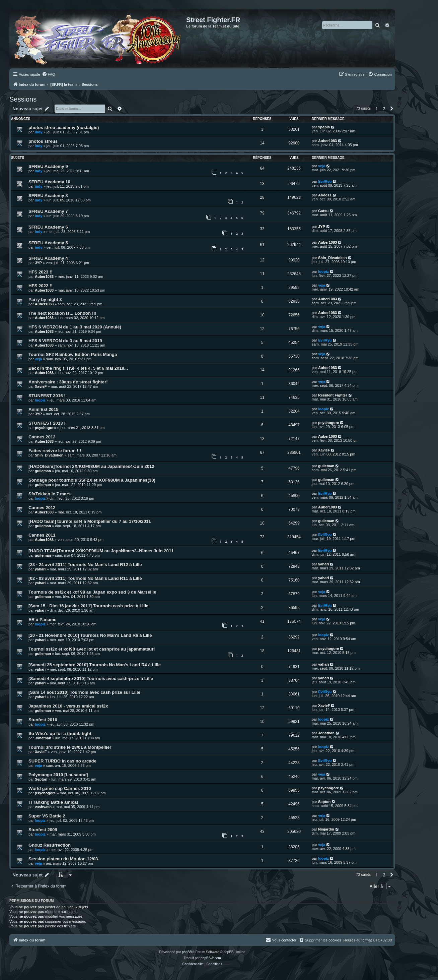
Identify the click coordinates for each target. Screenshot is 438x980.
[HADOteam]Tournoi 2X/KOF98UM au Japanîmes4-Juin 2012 (91, 466)
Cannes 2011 (42, 535)
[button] (392, 109)
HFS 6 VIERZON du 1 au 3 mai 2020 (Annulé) (75, 327)
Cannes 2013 (42, 437)
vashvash (43, 807)
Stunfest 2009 (43, 830)
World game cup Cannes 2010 (60, 788)
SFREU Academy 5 (48, 243)
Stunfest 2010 (43, 720)
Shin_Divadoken (333, 258)
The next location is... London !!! (62, 313)
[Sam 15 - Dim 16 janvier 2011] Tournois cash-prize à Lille (88, 606)
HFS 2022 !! (41, 286)
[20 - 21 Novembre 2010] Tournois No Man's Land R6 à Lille (90, 635)
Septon (41, 779)
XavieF (41, 386)
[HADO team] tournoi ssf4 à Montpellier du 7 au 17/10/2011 (90, 521)
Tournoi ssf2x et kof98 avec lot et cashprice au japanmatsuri (92, 649)
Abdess (325, 195)
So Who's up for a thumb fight (60, 733)
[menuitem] (49, 74)
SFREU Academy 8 (48, 196)
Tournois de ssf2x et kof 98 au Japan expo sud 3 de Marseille (92, 592)
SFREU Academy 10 (49, 182)
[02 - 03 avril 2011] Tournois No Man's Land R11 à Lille (85, 578)
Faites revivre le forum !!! (55, 451)
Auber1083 (327, 141)
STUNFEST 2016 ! (47, 396)
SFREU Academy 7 (48, 211)
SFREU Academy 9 (48, 166)
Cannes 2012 (42, 508)
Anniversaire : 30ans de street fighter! (68, 382)
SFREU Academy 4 (48, 258)
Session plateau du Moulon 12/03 (63, 859)
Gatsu (323, 211)
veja (322, 166)
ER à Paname (43, 620)
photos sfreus (43, 141)
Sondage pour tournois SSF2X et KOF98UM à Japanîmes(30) (92, 480)
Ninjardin (326, 829)
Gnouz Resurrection (50, 845)
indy (39, 132)
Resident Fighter (333, 395)
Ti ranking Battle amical (53, 802)
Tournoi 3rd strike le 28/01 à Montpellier (70, 747)
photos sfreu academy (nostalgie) (64, 128)
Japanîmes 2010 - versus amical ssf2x (68, 706)
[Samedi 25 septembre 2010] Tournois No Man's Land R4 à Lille (95, 665)
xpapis (324, 127)
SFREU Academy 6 (48, 227)
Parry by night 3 (45, 299)
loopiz (323, 271)
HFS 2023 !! (41, 272)
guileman (43, 471)
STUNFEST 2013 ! (47, 423)
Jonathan (43, 738)
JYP (322, 227)
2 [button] (384, 109)
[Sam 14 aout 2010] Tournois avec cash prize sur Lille (84, 692)
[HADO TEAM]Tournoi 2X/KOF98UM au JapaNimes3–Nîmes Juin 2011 (101, 551)
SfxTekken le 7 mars (50, 494)
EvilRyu (325, 181)
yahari (40, 569)
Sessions (23, 99)
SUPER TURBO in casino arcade (62, 761)
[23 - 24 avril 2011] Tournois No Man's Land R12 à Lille (85, 565)
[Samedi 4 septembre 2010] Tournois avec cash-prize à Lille (91, 679)
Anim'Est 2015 (44, 409)
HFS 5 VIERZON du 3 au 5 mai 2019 (65, 341)
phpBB (187, 952)
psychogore (45, 428)
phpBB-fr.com (211, 958)
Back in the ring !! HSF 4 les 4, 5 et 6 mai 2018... (78, 368)
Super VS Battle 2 (47, 816)
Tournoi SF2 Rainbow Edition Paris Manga (73, 354)
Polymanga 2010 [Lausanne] (58, 775)
